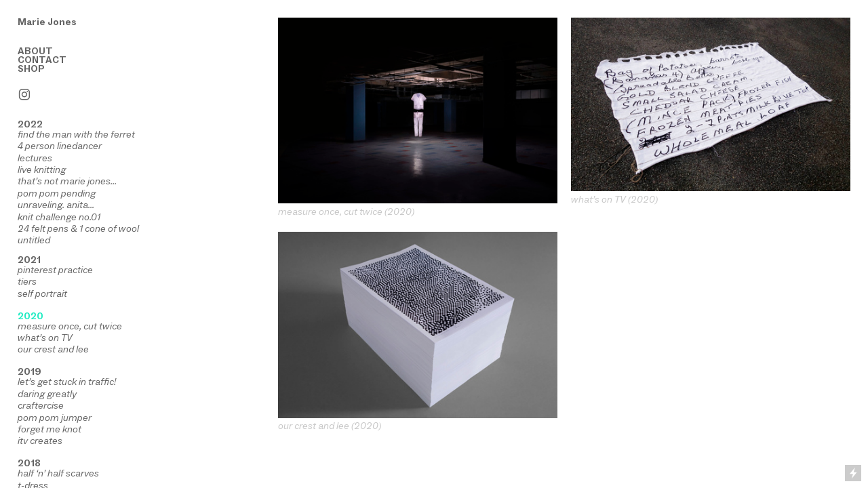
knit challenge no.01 (59, 217)
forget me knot (50, 429)
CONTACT (42, 60)
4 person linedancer (60, 146)
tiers (27, 281)
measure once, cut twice (70, 326)
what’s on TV (45, 338)
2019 (29, 371)
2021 (29, 260)
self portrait (42, 293)
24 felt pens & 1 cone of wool (78, 228)
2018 (29, 463)
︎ (24, 95)
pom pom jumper (55, 418)
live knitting (42, 169)
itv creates (40, 441)
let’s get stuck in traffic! (67, 382)
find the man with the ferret (76, 134)
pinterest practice (55, 270)
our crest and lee (53, 349)
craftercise (41, 405)
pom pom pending (57, 193)
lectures (35, 158)
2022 (30, 124)
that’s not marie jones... (67, 181)
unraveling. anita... (56, 205)
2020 (31, 316)
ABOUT (35, 51)
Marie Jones (47, 22)
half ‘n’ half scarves (58, 473)
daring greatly (47, 394)
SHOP (31, 68)
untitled (34, 240)
